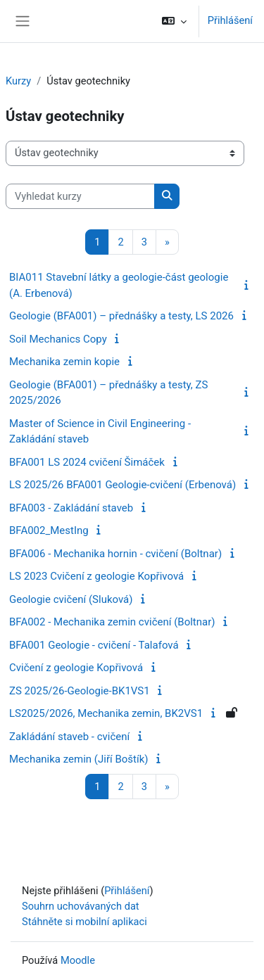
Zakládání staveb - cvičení (69, 737)
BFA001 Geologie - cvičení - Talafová (94, 645)
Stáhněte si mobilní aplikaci (84, 922)
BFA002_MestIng (49, 530)
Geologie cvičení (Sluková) (71, 599)
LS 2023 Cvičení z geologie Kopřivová (96, 576)
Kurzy (18, 81)
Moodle (78, 960)
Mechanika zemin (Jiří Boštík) (78, 759)
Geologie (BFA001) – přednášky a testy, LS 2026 (121, 316)
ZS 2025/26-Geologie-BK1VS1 (80, 691)
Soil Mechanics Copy (58, 339)
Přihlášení (230, 20)
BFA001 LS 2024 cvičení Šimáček (87, 462)
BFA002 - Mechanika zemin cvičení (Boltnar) (112, 622)
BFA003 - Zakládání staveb (71, 508)
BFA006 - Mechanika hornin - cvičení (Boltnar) (115, 554)
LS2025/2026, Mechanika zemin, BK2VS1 (106, 713)
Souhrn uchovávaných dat (81, 906)
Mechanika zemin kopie (64, 362)
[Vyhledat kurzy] (80, 196)
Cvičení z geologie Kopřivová (76, 668)
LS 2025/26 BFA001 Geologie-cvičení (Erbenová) (122, 485)
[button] (174, 21)
